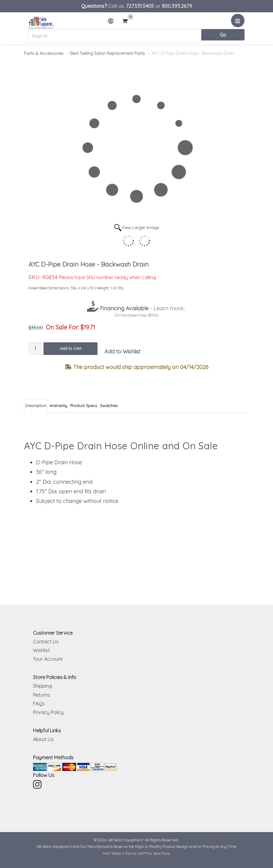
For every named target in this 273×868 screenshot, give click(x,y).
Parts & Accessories (44, 53)
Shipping (42, 686)
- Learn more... (142, 308)
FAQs (39, 704)
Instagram (38, 784)
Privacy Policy (48, 712)
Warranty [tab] (58, 406)
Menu (239, 23)
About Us (43, 739)
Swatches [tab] (109, 406)
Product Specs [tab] (84, 406)
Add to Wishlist (122, 351)
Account (112, 23)
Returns (42, 695)
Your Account (48, 659)
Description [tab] (36, 406)
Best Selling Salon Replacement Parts (108, 53)
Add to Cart (71, 348)
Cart (127, 21)
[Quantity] (35, 348)
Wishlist (41, 650)
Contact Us (46, 642)
